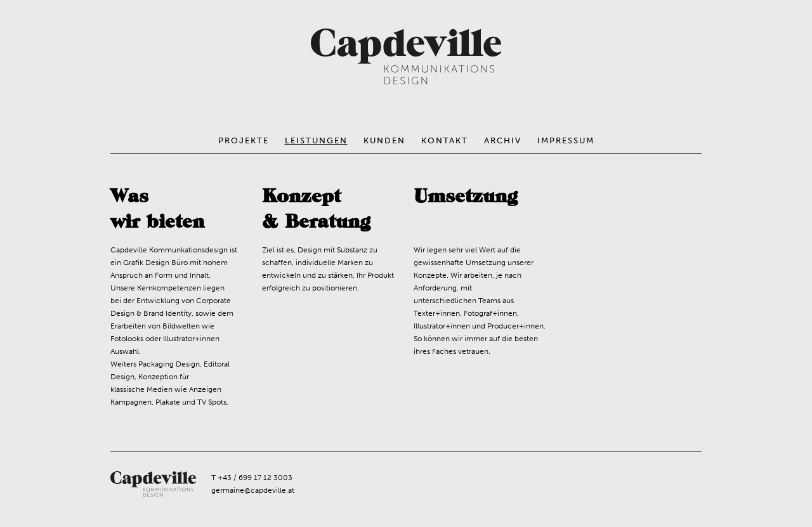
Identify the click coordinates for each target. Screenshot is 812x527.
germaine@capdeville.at (253, 490)
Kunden (384, 140)
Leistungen (316, 140)
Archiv (503, 140)
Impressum (566, 140)
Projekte (244, 140)
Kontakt (445, 140)
